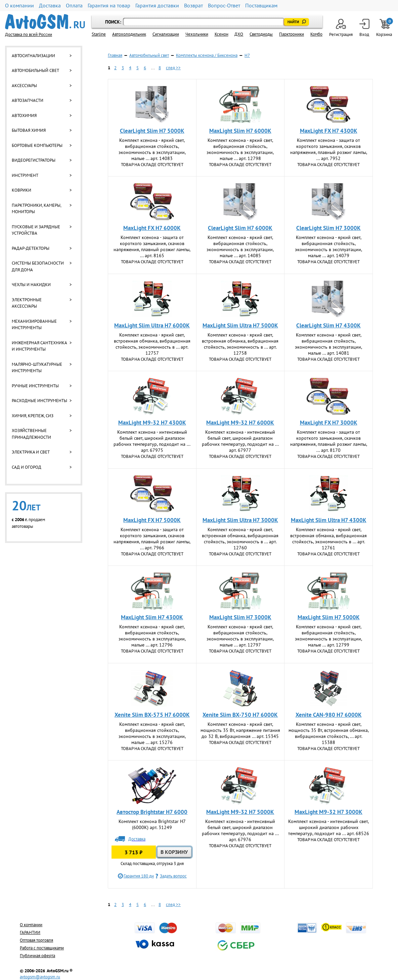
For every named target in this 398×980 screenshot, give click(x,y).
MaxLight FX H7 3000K (329, 423)
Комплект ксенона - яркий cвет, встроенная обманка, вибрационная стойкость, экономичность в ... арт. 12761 (328, 539)
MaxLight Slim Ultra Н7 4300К (329, 520)
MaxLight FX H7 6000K (152, 228)
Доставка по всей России (29, 34)
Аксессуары (24, 86)
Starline (99, 34)
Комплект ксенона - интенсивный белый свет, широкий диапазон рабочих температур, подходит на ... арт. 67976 (240, 830)
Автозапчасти (28, 100)
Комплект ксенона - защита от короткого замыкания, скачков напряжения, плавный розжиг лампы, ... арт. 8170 (329, 441)
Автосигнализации (33, 56)
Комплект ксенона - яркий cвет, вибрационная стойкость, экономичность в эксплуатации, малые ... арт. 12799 (328, 636)
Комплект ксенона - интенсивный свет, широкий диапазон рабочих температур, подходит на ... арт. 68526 (329, 827)
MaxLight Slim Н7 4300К (152, 617)
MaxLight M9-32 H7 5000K (240, 812)
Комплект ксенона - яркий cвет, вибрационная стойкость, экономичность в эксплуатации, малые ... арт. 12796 (152, 636)
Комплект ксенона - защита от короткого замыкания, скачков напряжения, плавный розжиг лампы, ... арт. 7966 (152, 539)
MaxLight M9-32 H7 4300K (152, 423)
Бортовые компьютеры (37, 145)
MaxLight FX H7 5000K (152, 520)
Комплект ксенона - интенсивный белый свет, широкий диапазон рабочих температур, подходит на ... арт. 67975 (152, 441)
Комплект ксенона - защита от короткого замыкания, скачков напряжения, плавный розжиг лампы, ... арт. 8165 (152, 246)
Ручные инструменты (35, 386)
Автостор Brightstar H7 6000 (152, 812)
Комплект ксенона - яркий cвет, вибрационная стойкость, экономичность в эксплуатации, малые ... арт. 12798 (240, 149)
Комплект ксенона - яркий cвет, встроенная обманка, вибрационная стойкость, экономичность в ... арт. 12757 (152, 344)
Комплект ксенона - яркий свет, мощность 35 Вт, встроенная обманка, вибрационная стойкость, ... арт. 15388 (329, 733)
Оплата (74, 6)
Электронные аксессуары (27, 303)
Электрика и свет (31, 452)
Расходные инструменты (39, 401)
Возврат (193, 6)
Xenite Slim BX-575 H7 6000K (152, 715)
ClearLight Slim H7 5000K (152, 131)
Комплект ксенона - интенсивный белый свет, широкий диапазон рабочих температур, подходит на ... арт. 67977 (240, 441)
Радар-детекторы (31, 248)
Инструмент (25, 175)
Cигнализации (166, 34)
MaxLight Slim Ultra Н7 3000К (240, 520)
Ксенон (222, 34)
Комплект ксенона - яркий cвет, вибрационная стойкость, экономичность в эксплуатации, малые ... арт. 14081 (328, 344)
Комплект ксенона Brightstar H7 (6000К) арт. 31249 (152, 824)
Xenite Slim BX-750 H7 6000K (240, 715)
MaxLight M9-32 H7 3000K (328, 812)
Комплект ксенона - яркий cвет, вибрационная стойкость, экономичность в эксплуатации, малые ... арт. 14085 (240, 246)
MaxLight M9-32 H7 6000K (240, 423)
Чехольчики (197, 34)
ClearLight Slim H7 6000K (240, 228)
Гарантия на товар (109, 6)
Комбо (316, 34)
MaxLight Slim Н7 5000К (329, 617)
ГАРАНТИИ (30, 932)
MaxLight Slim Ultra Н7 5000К (240, 325)
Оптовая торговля (36, 940)
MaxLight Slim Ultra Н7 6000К (152, 325)
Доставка (50, 6)
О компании (19, 6)
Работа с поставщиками (42, 948)
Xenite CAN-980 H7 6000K (329, 715)
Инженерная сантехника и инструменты (39, 346)
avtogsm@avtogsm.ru (40, 977)
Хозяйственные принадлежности (31, 434)
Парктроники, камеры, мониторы (36, 209)
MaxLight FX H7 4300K (329, 131)
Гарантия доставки (157, 6)
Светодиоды (261, 34)
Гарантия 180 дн (139, 876)
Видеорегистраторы (34, 160)
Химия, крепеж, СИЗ (33, 416)
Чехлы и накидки (31, 285)
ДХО (239, 34)
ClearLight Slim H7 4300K (328, 325)
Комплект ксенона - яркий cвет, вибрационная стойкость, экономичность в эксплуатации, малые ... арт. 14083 (152, 149)
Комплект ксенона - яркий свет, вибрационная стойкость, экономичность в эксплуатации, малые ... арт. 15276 (152, 733)
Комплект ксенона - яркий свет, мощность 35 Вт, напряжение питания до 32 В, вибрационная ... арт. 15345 (240, 730)
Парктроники (292, 34)
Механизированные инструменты (34, 325)
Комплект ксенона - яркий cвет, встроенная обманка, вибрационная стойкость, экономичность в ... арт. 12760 (240, 539)
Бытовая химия (29, 130)
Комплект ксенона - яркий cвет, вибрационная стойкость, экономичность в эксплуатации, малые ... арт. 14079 (328, 246)
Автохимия (24, 115)
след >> (173, 68)
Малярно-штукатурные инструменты (37, 368)
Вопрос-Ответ (224, 6)
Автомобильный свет (35, 70)
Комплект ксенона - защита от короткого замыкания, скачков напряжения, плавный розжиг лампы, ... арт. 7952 (329, 149)
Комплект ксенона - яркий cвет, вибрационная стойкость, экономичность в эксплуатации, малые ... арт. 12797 (240, 636)
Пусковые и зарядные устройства (36, 230)
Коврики (21, 190)
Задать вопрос (173, 876)
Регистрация (341, 28)
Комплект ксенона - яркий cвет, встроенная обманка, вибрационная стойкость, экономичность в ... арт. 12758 (240, 344)
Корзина (385, 28)
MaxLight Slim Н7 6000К (240, 131)
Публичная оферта (37, 956)
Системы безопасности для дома (38, 266)
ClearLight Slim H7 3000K (328, 228)
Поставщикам (261, 6)
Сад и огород (27, 467)
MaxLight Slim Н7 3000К (240, 617)
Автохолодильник (129, 34)
